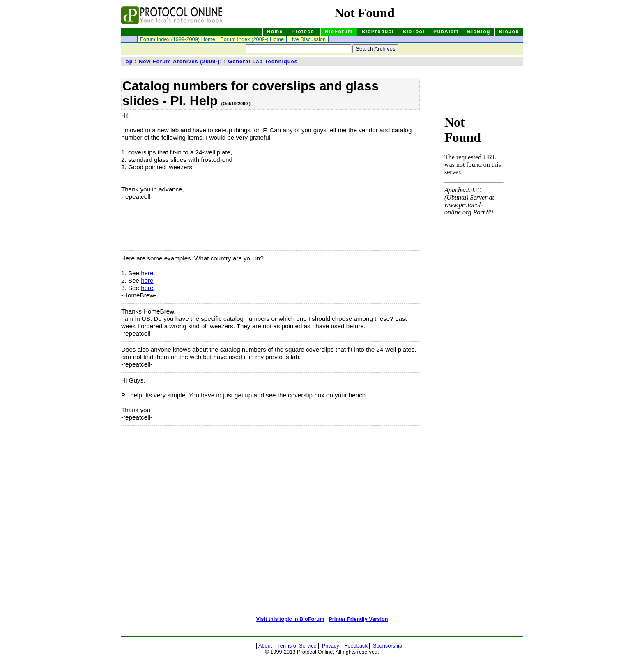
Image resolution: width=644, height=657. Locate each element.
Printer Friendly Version (358, 619)
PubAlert (446, 32)
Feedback (356, 646)
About (265, 646)
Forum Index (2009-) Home (252, 39)
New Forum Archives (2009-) (179, 61)
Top (128, 61)
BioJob (509, 32)
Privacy (331, 646)
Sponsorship (388, 646)
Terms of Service (297, 646)
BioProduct (378, 32)
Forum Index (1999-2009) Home (178, 39)
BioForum (339, 32)
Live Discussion (307, 39)
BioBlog (479, 32)
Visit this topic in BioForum (290, 619)
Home (275, 32)
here (147, 273)
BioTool (414, 32)
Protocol (304, 32)
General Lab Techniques (263, 61)
